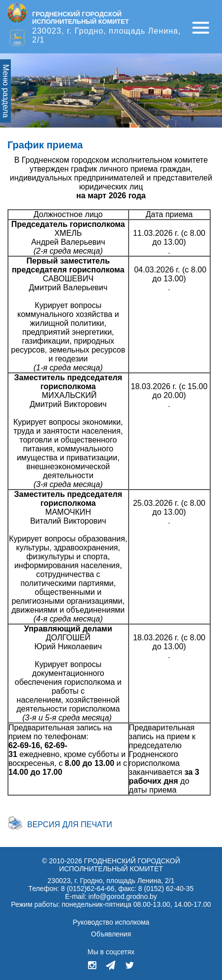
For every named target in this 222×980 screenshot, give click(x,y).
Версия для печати (70, 824)
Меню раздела (6, 91)
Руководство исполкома (111, 922)
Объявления (111, 934)
